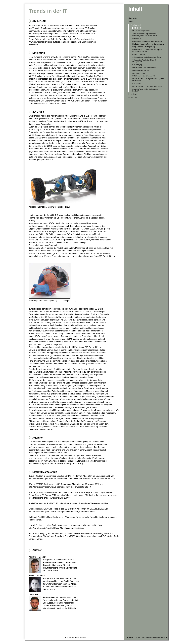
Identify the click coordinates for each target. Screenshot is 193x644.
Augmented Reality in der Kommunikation (147, 41)
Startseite (133, 18)
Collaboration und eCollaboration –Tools (147, 57)
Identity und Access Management (144, 67)
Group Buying (137, 65)
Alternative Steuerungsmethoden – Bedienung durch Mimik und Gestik (145, 35)
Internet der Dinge (139, 73)
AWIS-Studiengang (160, 637)
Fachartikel (136, 25)
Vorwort (132, 22)
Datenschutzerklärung (135, 637)
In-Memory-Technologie (141, 70)
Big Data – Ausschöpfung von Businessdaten (148, 44)
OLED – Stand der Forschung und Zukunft (147, 86)
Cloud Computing (139, 54)
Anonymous (137, 38)
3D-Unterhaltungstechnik (141, 31)
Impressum (148, 637)
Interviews (133, 94)
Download (133, 98)
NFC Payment (137, 83)
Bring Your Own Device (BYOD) (144, 47)
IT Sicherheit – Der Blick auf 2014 (144, 76)
